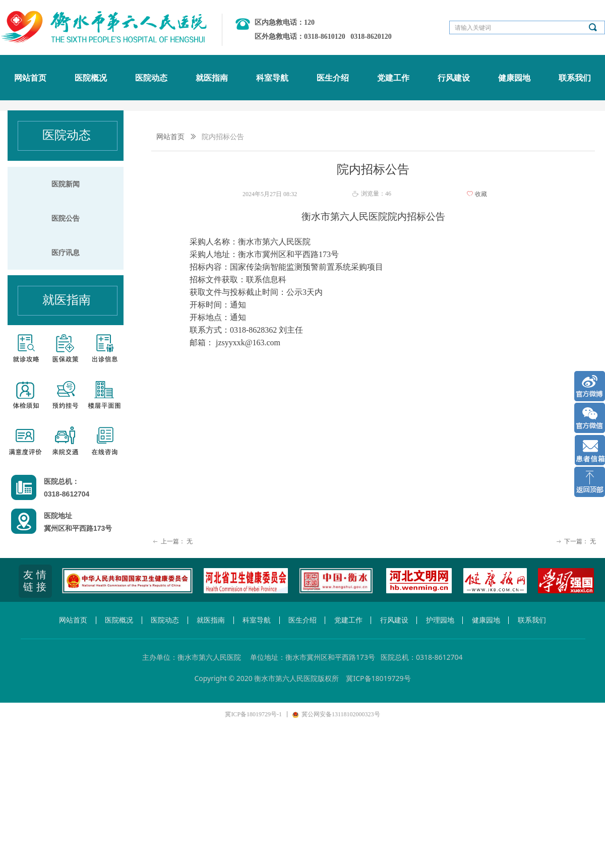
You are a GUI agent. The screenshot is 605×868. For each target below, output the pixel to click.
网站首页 (170, 137)
